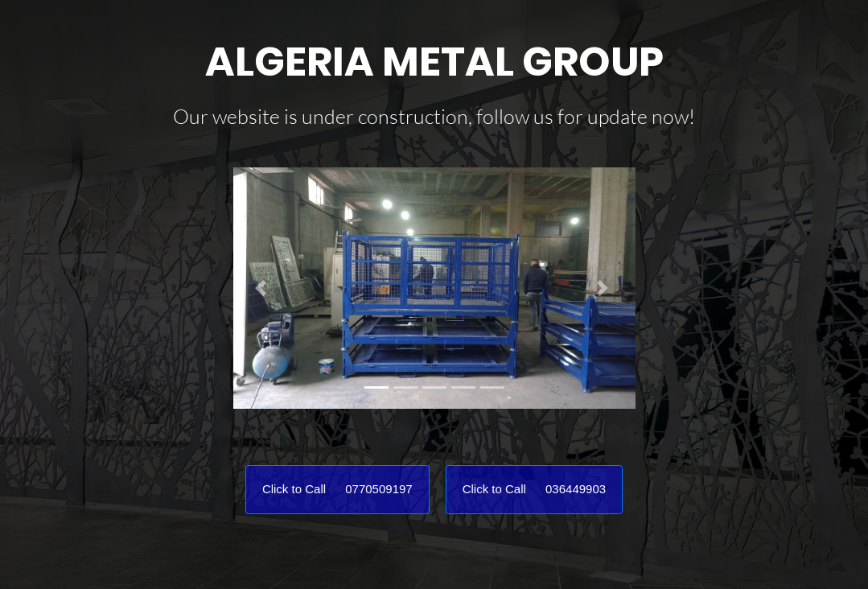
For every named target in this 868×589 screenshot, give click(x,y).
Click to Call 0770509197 (337, 489)
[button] (263, 288)
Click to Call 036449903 (534, 489)
